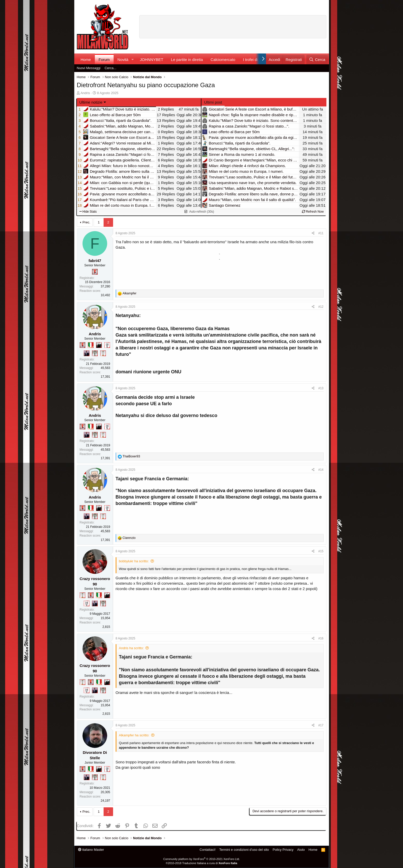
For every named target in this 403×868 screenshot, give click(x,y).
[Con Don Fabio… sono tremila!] (87, 353)
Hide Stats (88, 212)
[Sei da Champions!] (107, 345)
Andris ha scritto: (131, 648)
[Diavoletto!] (95, 272)
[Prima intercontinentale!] (103, 353)
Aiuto (301, 850)
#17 (321, 725)
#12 (321, 307)
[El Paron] (99, 345)
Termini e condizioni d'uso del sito (244, 850)
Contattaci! (207, 850)
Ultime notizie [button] (91, 102)
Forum (104, 60)
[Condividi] (313, 233)
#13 (321, 388)
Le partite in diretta (187, 60)
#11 (321, 233)
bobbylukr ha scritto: (134, 561)
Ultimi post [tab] (213, 102)
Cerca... (111, 68)
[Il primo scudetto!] (91, 345)
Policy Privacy (283, 850)
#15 (321, 551)
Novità (123, 60)
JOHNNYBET (152, 60)
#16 (321, 638)
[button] (132, 60)
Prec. (86, 222)
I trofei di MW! (255, 60)
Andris (85, 93)
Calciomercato (223, 60)
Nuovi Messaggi (89, 68)
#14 (321, 470)
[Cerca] (317, 60)
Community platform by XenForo (201, 859)
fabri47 (95, 261)
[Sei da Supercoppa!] (95, 353)
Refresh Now (313, 212)
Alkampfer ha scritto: (134, 735)
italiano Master (91, 850)
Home (86, 60)
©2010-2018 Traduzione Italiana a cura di (201, 863)
